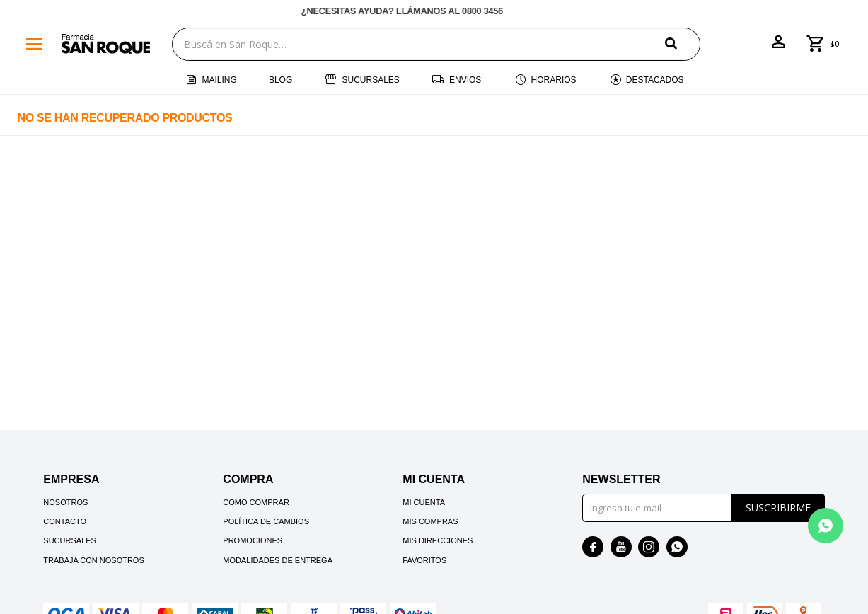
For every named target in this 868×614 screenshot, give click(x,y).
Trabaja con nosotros (93, 560)
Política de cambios (266, 521)
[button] (683, 44)
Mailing (219, 80)
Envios (465, 80)
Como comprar (256, 502)
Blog (280, 80)
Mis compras (430, 521)
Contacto (65, 521)
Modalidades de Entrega (278, 560)
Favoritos (424, 560)
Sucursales (370, 80)
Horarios (554, 80)
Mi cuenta (424, 502)
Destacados (655, 80)
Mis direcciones (438, 540)
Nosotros (65, 502)
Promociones (253, 540)
